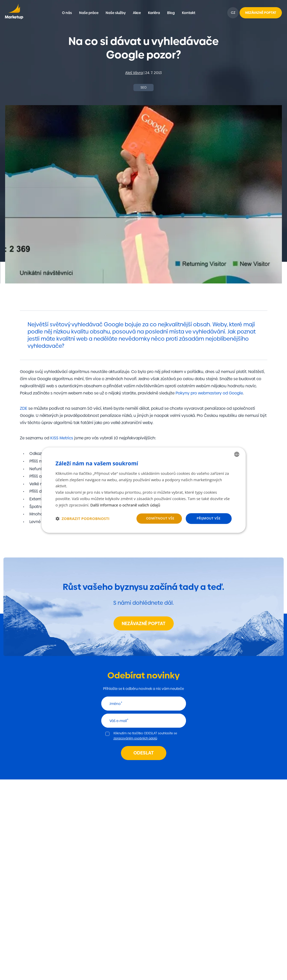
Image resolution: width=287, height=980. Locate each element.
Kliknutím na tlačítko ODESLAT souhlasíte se (145, 736)
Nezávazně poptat (144, 623)
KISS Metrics (62, 438)
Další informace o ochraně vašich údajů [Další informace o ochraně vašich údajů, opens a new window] (125, 505)
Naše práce (89, 13)
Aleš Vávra (134, 73)
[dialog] (144, 490)
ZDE (24, 408)
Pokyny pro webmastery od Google (209, 393)
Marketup (14, 13)
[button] (83, 518)
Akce (137, 13)
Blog (171, 13)
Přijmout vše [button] (209, 518)
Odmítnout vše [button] (160, 518)
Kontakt (189, 13)
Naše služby (116, 13)
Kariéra (154, 13)
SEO (143, 88)
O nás (67, 13)
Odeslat (144, 753)
